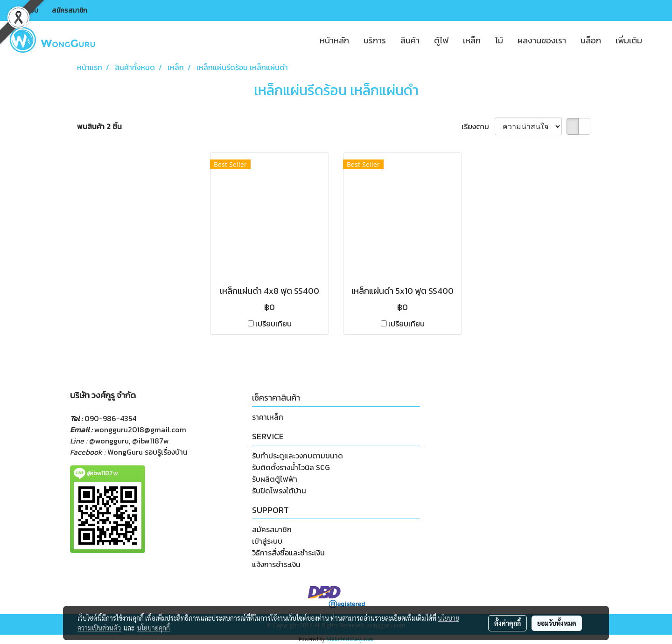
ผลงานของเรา (542, 40)
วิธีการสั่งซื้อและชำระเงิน (288, 553)
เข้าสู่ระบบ (24, 10)
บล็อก (591, 40)
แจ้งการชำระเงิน (276, 564)
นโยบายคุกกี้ (154, 628)
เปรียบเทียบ (273, 324)
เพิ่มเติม (629, 40)
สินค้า (410, 40)
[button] (658, 40)
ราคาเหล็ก (268, 417)
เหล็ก (472, 40)
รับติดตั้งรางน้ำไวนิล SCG (291, 467)
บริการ (375, 40)
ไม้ (499, 40)
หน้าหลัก (334, 40)
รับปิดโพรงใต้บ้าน (279, 491)
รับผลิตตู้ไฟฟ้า (275, 479)
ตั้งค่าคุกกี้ (507, 623)
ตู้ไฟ (441, 40)
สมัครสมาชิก (69, 10)
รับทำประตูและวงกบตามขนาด (297, 456)
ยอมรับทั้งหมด (557, 623)
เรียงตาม (478, 126)
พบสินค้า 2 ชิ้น (99, 126)
